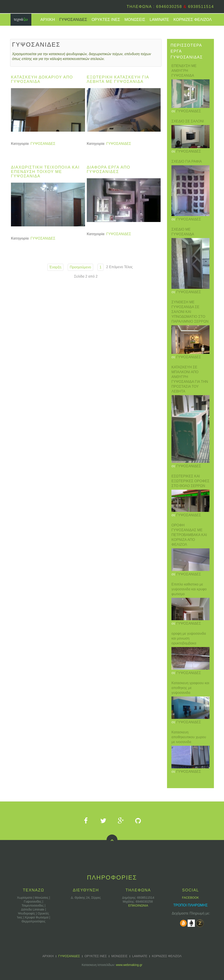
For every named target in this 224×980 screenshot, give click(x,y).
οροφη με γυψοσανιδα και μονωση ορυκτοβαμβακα (189, 638)
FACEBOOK (191, 898)
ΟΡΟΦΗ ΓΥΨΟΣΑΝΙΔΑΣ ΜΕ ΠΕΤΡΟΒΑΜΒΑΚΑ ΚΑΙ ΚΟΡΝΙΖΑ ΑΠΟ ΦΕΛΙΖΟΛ (189, 535)
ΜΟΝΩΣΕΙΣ (135, 20)
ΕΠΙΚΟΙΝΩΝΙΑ (138, 905)
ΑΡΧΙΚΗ (48, 20)
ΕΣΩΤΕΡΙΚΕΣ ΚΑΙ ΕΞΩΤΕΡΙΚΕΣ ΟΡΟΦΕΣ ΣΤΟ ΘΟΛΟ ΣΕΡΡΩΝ (190, 481)
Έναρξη (55, 267)
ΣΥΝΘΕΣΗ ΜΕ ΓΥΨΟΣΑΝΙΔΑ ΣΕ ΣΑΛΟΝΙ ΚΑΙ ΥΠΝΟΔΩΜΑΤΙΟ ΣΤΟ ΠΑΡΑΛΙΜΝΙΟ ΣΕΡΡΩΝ (190, 312)
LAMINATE (159, 20)
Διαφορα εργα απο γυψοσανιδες (109, 169)
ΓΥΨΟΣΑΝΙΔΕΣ (73, 20)
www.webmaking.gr (129, 965)
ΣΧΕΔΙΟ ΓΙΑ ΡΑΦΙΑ (187, 161)
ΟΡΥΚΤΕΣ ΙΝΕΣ (106, 20)
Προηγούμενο (80, 267)
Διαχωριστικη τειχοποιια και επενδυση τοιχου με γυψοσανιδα (45, 172)
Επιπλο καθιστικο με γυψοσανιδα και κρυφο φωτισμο (189, 589)
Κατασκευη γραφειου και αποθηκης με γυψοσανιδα (190, 688)
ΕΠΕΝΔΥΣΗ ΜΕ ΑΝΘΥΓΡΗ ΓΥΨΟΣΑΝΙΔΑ (184, 71)
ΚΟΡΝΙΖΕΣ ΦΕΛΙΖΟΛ (193, 20)
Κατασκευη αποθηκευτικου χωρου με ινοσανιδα (189, 737)
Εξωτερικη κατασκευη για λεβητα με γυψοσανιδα (118, 79)
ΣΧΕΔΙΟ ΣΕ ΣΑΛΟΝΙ (188, 121)
